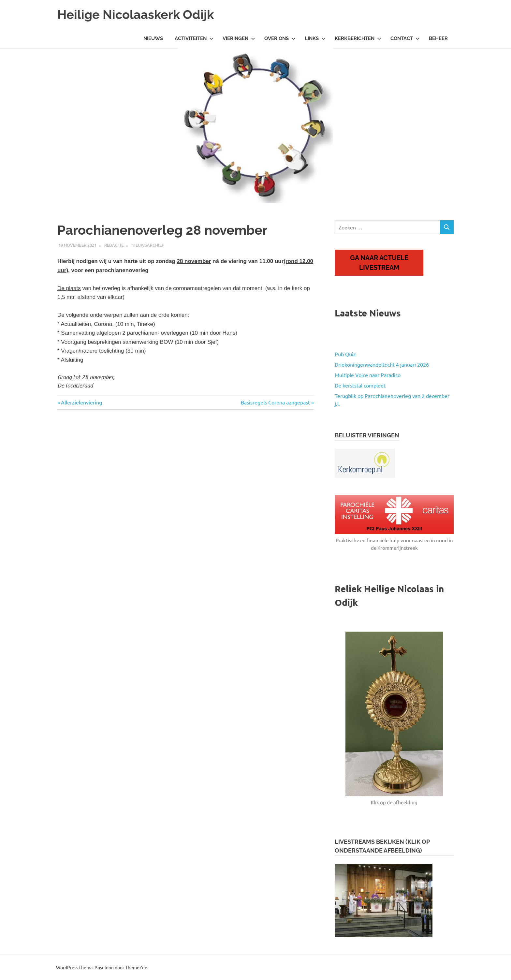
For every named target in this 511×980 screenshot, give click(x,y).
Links (315, 38)
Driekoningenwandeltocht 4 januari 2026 (382, 364)
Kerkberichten (358, 38)
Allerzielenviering (81, 402)
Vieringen (239, 38)
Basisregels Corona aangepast (275, 402)
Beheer (438, 38)
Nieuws (153, 38)
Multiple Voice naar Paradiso (368, 375)
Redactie (114, 245)
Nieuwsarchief (148, 245)
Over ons (280, 38)
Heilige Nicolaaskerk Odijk (136, 15)
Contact (405, 38)
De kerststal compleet (360, 385)
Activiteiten (194, 38)
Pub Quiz (345, 354)
